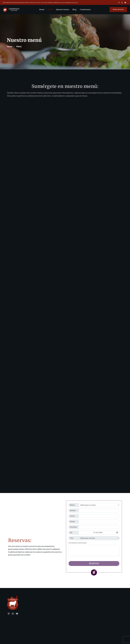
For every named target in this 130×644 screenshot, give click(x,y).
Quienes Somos (63, 9)
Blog (75, 9)
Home (42, 9)
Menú (50, 9)
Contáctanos (85, 9)
